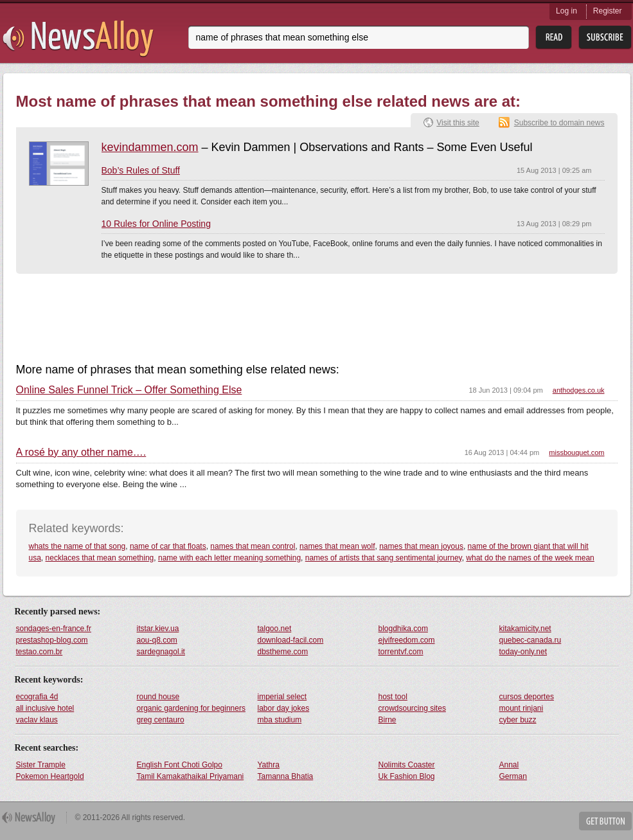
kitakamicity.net (525, 629)
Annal (509, 765)
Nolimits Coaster (407, 765)
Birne (388, 720)
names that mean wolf (337, 546)
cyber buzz (518, 720)
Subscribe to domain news (559, 123)
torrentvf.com (401, 652)
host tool (393, 697)
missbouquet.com (576, 452)
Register (608, 11)
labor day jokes (284, 708)
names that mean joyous (421, 546)
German (513, 776)
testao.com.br (40, 652)
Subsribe (605, 38)
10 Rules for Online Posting (156, 224)
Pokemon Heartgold (50, 776)
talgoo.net (275, 629)
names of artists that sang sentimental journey (384, 558)
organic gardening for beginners (191, 708)
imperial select (282, 697)
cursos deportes (527, 697)
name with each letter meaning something (229, 558)
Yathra (269, 765)
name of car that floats (168, 546)
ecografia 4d (37, 697)
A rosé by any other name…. (81, 452)
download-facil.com (291, 640)
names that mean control (253, 546)
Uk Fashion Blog (407, 776)
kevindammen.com (150, 147)
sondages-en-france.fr (54, 629)
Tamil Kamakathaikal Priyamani (191, 776)
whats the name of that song (77, 546)
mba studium (280, 720)
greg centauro (161, 720)
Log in (566, 11)
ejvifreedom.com (407, 640)
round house (158, 697)
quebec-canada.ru (530, 640)
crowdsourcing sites (412, 708)
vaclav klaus (37, 720)
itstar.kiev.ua (158, 629)
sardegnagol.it (161, 652)
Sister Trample (41, 765)
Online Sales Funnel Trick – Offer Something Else (129, 390)
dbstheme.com (283, 652)
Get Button (605, 821)
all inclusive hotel (45, 708)
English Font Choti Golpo (180, 765)
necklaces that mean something (100, 558)
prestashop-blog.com (52, 640)
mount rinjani (522, 708)
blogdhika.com (403, 629)
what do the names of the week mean (530, 558)
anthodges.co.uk (579, 390)
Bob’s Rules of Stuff (141, 170)
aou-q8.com (157, 640)
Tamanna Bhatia (286, 776)
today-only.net (523, 652)
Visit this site (458, 123)
